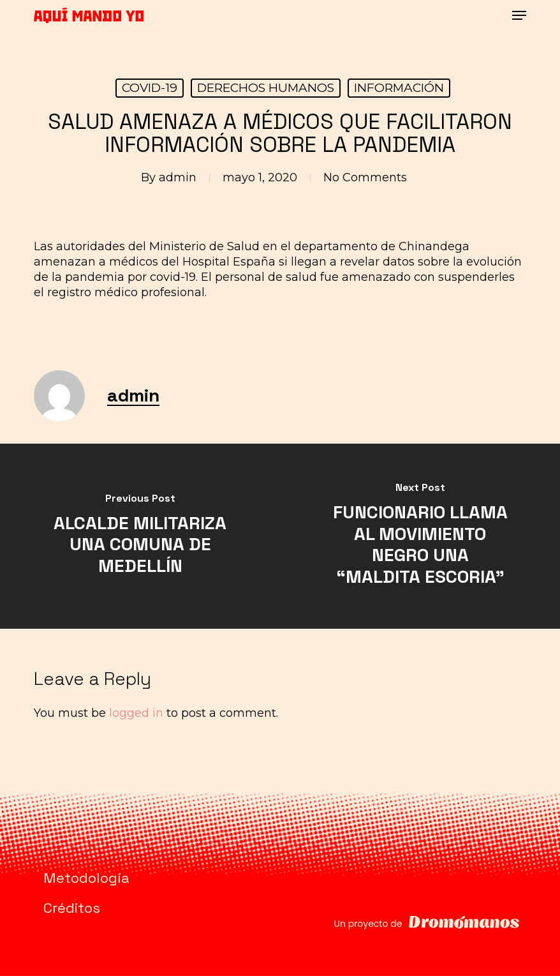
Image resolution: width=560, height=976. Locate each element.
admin (178, 177)
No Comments (365, 177)
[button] (519, 15)
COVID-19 (150, 88)
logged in (136, 713)
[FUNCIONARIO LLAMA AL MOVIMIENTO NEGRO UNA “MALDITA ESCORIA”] (420, 536)
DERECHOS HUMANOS (266, 88)
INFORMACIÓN (399, 88)
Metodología (86, 878)
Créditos (72, 908)
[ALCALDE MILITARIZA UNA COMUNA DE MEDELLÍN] (140, 536)
